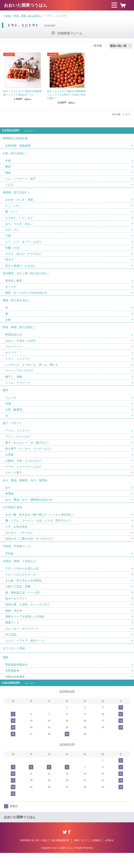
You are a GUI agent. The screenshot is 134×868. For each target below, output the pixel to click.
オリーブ (11, 359)
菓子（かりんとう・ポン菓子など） (28, 451)
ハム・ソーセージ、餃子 (21, 180)
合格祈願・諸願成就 (18, 146)
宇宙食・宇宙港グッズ (17, 557)
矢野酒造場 (12, 685)
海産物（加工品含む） (17, 194)
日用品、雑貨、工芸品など (19, 573)
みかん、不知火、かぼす (21, 346)
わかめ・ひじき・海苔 (19, 202)
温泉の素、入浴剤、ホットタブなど (28, 617)
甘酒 (8, 411)
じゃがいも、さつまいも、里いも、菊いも (32, 371)
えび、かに (12, 232)
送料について (81, 855)
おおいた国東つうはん (26, 5)
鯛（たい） (12, 214)
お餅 (8, 325)
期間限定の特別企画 (15, 138)
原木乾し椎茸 (14, 285)
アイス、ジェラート (18, 439)
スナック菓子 (14, 482)
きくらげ (11, 291)
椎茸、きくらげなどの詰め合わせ (26, 297)
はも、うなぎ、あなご (19, 226)
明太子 (9, 263)
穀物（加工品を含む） (17, 305)
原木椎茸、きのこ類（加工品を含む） (26, 277)
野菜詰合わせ (14, 340)
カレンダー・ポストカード (22, 642)
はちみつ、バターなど (19, 543)
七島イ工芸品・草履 (18, 599)
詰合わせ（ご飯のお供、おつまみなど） (30, 550)
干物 (8, 239)
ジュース (11, 405)
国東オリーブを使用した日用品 (25, 630)
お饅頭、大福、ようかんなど (23, 469)
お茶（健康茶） (15, 417)
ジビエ (9, 186)
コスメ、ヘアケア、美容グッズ (25, 654)
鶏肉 (8, 174)
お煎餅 (9, 463)
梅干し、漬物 (14, 383)
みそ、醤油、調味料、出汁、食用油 (25, 490)
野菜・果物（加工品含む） (29, 16)
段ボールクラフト (16, 611)
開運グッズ (12, 636)
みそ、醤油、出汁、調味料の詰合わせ (29, 509)
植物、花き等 (14, 624)
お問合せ (109, 855)
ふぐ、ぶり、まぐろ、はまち (23, 245)
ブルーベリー (14, 353)
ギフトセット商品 (14, 662)
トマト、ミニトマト (18, 365)
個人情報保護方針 (61, 855)
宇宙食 (9, 565)
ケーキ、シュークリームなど (23, 476)
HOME (8, 16)
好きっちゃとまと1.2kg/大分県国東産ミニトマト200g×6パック (23, 93)
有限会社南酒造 (15, 692)
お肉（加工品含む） (15, 154)
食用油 (9, 503)
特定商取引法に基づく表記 (34, 855)
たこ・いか (12, 208)
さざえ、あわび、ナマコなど (23, 257)
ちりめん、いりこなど (19, 220)
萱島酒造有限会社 (16, 679)
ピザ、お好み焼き (16, 537)
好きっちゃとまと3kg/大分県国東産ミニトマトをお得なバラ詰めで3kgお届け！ (66, 95)
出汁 (8, 497)
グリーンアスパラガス (19, 377)
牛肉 (8, 162)
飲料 (5, 397)
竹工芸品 (11, 648)
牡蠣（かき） (14, 251)
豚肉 (8, 168)
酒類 (5, 672)
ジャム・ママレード (18, 389)
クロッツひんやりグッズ (21, 587)
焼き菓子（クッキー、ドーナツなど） (29, 457)
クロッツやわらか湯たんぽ (22, 581)
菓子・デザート (12, 431)
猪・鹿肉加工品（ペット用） (23, 605)
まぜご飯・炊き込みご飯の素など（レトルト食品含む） (40, 525)
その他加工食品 (12, 517)
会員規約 (96, 855)
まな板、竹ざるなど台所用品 (23, 593)
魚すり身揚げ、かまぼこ (21, 269)
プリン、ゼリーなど (18, 445)
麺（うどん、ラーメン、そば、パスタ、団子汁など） (39, 531)
